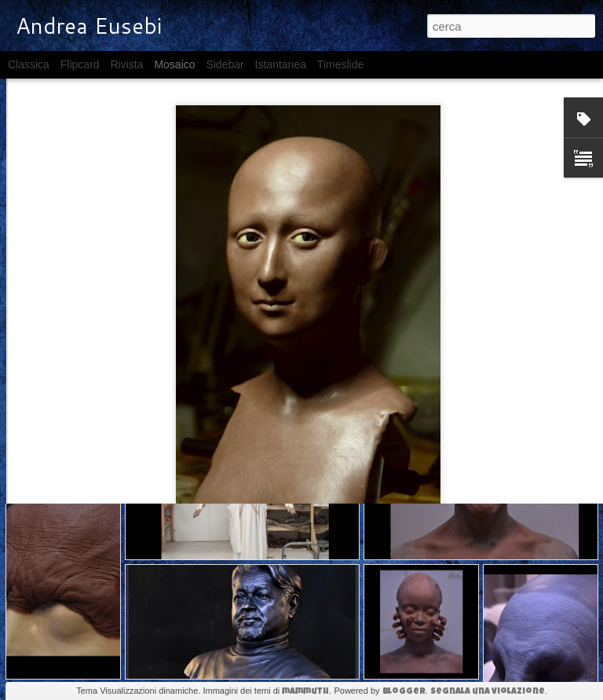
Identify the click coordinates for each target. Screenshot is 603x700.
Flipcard (80, 64)
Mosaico (174, 64)
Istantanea (281, 64)
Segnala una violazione (488, 692)
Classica (29, 64)
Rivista (126, 64)
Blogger (404, 692)
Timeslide (340, 64)
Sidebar (225, 64)
